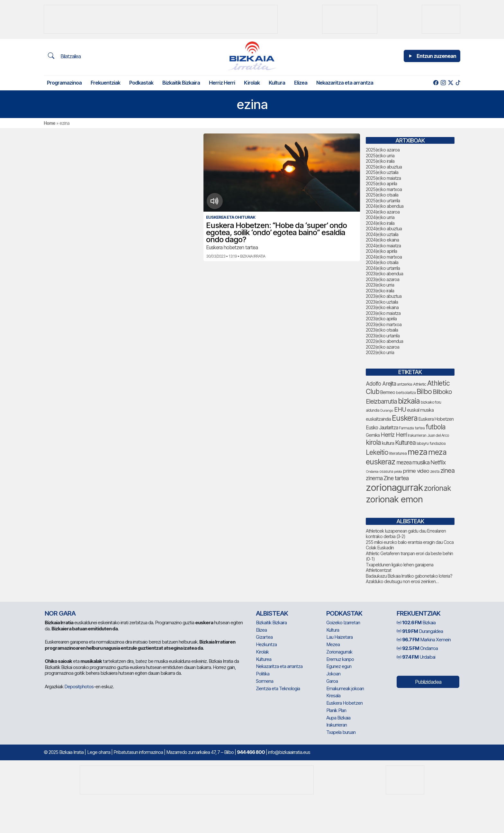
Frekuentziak (105, 83)
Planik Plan (336, 710)
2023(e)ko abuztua (384, 296)
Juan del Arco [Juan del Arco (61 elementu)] (438, 435)
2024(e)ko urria (380, 217)
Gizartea (264, 637)
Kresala (333, 696)
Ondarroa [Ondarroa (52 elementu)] (372, 472)
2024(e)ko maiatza (383, 246)
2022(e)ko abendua (384, 341)
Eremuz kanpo (340, 659)
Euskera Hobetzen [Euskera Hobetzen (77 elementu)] (436, 419)
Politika (263, 674)
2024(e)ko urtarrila (383, 268)
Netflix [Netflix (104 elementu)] (438, 462)
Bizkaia (416, 622)
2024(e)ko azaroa (383, 212)
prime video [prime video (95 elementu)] (416, 471)
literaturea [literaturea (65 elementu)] (398, 453)
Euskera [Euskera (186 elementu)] (405, 418)
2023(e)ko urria (380, 285)
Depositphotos (79, 687)
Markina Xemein (424, 640)
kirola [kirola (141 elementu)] (373, 442)
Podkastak (141, 83)
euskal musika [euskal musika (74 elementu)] (420, 410)
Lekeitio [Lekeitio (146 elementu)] (377, 452)
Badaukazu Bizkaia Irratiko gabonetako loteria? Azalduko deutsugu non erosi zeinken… (409, 579)
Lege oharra (99, 752)
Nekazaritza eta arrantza (345, 83)
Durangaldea (420, 631)
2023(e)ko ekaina (382, 307)
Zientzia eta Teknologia (278, 688)
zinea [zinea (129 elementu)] (447, 471)
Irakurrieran (337, 725)
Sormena (265, 681)
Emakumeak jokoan (345, 688)
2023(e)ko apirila (381, 319)
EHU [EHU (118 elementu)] (400, 410)
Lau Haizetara (339, 637)
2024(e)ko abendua (385, 206)
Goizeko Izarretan (343, 622)
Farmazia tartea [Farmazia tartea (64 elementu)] (412, 428)
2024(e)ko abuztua (384, 229)
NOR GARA (60, 613)
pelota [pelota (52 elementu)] (398, 472)
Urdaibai (416, 657)
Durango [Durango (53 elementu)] (387, 410)
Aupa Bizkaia (338, 718)
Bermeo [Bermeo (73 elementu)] (388, 392)
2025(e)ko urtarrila (383, 201)
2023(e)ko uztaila (382, 302)
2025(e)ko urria (380, 156)
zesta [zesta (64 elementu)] (435, 471)
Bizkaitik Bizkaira (181, 83)
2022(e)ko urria (380, 352)
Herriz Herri (222, 83)
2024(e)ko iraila (380, 223)
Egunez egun (339, 666)
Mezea (333, 644)
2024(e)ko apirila (381, 251)
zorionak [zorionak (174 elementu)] (437, 488)
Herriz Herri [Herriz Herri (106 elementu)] (394, 435)
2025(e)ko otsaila (382, 195)
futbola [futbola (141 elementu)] (436, 427)
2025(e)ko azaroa (383, 150)
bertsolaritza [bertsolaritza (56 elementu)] (406, 393)
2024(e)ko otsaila (382, 262)
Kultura (277, 83)
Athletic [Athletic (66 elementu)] (420, 384)
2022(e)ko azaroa (382, 347)
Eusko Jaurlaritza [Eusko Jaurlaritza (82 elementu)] (382, 428)
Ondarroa (417, 648)
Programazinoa (64, 83)
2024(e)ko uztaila (382, 234)
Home (50, 123)
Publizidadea (428, 682)
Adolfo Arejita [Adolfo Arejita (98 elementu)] (381, 384)
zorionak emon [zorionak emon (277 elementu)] (394, 499)
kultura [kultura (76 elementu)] (388, 443)
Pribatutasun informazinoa (138, 752)
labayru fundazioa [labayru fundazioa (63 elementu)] (431, 443)
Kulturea (264, 659)
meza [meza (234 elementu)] (417, 452)
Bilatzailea (64, 56)
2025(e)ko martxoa (384, 189)
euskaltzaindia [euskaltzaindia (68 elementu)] (378, 419)
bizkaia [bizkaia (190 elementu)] (409, 401)
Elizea (301, 83)
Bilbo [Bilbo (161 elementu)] (424, 391)
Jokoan (333, 674)
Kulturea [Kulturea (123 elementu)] (405, 443)
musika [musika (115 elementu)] (421, 462)
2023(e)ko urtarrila (383, 336)
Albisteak (272, 613)
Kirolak (252, 83)
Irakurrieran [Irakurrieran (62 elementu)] (417, 435)
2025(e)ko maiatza (383, 178)
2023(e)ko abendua (384, 274)
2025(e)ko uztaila (382, 172)
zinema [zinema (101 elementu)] (374, 478)
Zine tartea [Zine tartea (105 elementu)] (396, 478)
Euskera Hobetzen (344, 703)
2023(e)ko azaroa (382, 279)
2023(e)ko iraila (380, 291)
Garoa (332, 681)
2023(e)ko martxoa (384, 324)
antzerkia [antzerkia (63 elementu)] (405, 384)
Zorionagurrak (339, 652)
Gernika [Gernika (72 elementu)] (373, 435)
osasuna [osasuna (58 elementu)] (386, 471)
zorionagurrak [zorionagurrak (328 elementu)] (394, 487)
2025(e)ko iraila (380, 161)
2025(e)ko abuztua (384, 167)
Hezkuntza (266, 644)
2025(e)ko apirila (381, 183)
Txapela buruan (341, 732)
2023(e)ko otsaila (382, 330)
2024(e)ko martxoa (384, 257)
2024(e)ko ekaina (382, 240)
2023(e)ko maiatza (383, 313)
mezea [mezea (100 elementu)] (404, 462)
